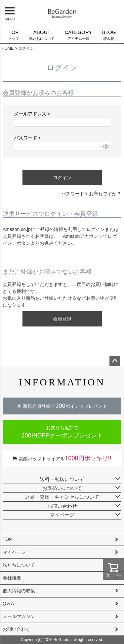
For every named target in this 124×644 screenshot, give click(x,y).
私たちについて (42, 35)
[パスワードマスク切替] (105, 146)
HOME (8, 48)
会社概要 (12, 578)
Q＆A (8, 603)
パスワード (28, 138)
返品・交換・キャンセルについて (62, 497)
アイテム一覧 (78, 35)
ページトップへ (115, 361)
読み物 (109, 35)
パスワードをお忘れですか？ (91, 194)
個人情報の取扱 (19, 591)
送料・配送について (62, 479)
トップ (13, 35)
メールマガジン (19, 616)
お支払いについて (62, 488)
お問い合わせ (62, 506)
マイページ (62, 515)
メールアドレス (33, 114)
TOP (7, 539)
